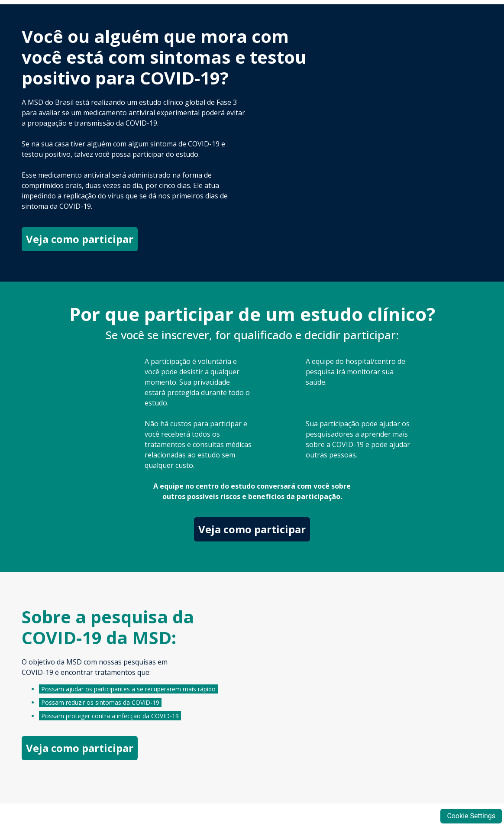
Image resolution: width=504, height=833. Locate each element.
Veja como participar (80, 239)
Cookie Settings (471, 816)
